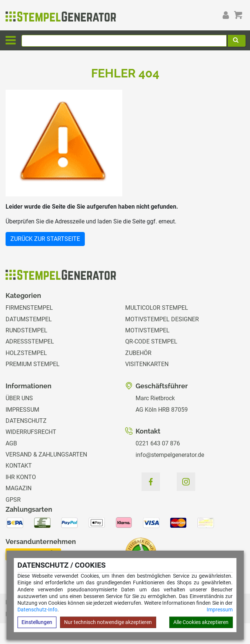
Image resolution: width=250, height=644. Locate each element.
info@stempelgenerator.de (170, 455)
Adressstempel (30, 341)
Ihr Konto (21, 477)
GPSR (13, 500)
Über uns (19, 398)
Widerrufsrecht (31, 432)
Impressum (220, 610)
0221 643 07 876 (158, 443)
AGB (11, 443)
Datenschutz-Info (37, 610)
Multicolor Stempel (157, 308)
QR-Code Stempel (151, 341)
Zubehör (138, 353)
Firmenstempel (29, 308)
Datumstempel (29, 319)
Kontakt (19, 466)
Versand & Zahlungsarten (46, 454)
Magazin (19, 488)
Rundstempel (26, 330)
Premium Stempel (33, 364)
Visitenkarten (147, 364)
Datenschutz (26, 421)
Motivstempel (147, 330)
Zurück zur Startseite (45, 239)
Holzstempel (26, 353)
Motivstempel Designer (162, 319)
